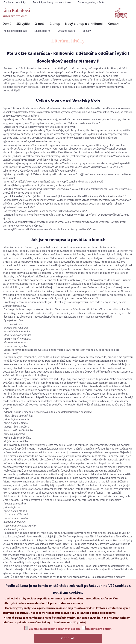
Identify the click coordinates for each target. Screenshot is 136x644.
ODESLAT (68, 638)
